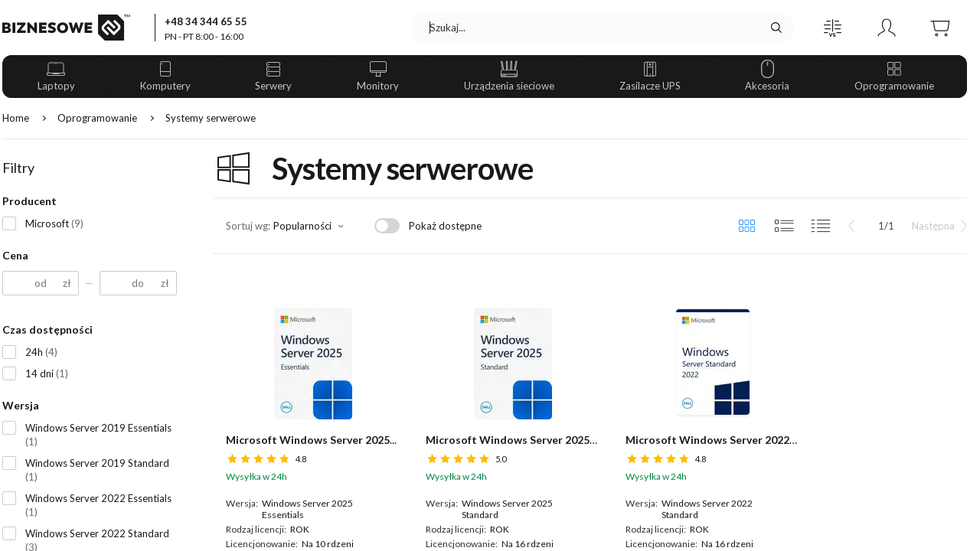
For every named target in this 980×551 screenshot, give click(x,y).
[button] (833, 28)
